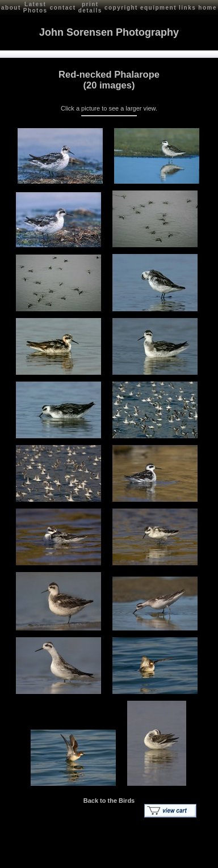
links (187, 8)
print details (90, 7)
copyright (121, 8)
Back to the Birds (109, 801)
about (11, 8)
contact (63, 8)
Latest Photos (35, 7)
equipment (158, 8)
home (207, 8)
